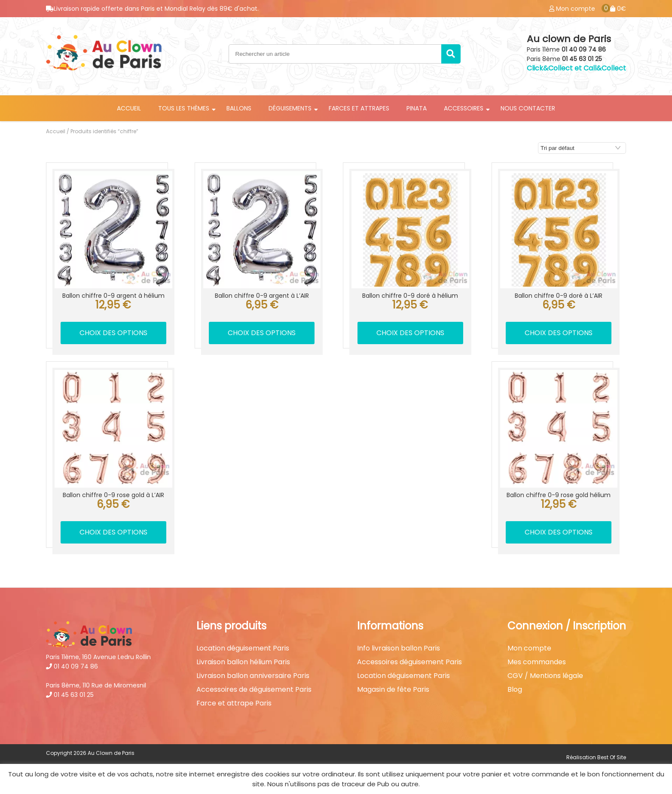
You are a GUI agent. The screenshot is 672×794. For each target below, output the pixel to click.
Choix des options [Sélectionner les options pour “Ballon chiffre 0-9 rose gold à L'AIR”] (113, 532)
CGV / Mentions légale (545, 676)
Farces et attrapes (359, 108)
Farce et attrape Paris (234, 703)
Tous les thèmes (184, 108)
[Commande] (582, 148)
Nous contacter (528, 108)
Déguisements (290, 108)
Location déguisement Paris (243, 648)
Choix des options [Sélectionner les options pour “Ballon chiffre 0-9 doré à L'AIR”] (559, 333)
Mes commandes (537, 662)
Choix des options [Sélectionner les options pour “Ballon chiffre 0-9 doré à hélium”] (410, 333)
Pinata (417, 108)
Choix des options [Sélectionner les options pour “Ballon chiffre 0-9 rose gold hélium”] (559, 532)
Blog (515, 690)
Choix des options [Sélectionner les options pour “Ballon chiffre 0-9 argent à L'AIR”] (262, 333)
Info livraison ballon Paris (399, 648)
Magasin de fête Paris (393, 690)
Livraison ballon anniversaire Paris (253, 676)
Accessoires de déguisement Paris (254, 690)
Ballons (239, 108)
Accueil (129, 108)
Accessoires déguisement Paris (409, 662)
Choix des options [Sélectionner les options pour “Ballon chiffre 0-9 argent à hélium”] (113, 333)
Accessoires (464, 108)
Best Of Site (612, 757)
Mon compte (529, 648)
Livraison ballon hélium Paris (243, 662)
